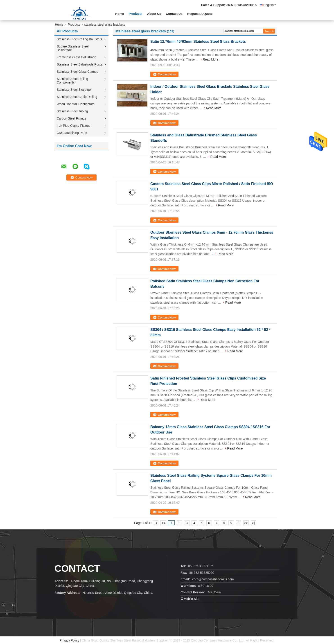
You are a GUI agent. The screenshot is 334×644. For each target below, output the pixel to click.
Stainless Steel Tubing (72, 111)
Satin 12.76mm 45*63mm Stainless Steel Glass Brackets (198, 42)
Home (120, 14)
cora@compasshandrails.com (213, 579)
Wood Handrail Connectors (76, 104)
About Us (154, 14)
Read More (211, 59)
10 (239, 523)
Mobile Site (190, 599)
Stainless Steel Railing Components (72, 81)
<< (163, 523)
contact (77, 568)
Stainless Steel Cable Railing (77, 97)
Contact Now (167, 74)
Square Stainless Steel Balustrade (73, 48)
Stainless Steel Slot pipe (74, 90)
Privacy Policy (69, 640)
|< (156, 523)
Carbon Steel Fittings (71, 118)
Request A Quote (200, 14)
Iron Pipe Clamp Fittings (73, 126)
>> (246, 523)
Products (136, 14)
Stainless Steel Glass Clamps (77, 72)
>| (253, 523)
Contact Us (174, 14)
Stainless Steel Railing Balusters (79, 39)
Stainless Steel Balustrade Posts (79, 64)
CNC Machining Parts (72, 133)
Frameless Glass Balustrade (77, 57)
